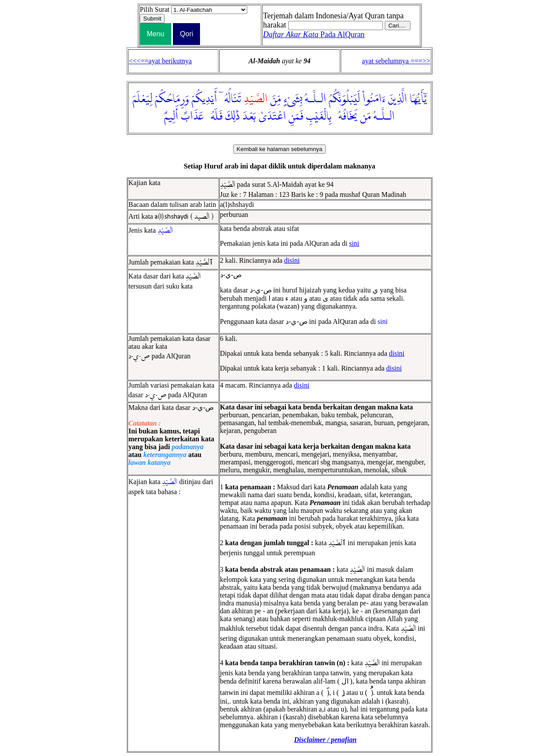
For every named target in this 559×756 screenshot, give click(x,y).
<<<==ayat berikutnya (160, 61)
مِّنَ (276, 99)
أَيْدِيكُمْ (204, 99)
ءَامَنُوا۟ (374, 99)
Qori (186, 34)
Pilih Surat (155, 9)
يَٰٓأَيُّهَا (418, 99)
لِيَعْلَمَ (143, 99)
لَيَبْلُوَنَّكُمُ (344, 99)
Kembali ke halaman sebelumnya (279, 149)
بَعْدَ (249, 117)
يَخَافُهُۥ (346, 117)
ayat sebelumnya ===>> (396, 61)
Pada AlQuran (314, 34)
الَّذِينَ (398, 99)
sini (354, 243)
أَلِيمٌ (171, 117)
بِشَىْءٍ (293, 99)
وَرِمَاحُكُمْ (172, 99)
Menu (155, 34)
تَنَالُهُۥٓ (230, 99)
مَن (366, 117)
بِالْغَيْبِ (319, 117)
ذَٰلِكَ (233, 117)
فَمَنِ (296, 117)
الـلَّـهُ (316, 99)
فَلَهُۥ (214, 117)
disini (292, 260)
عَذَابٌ (192, 117)
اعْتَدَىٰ (272, 117)
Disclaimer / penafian (325, 740)
